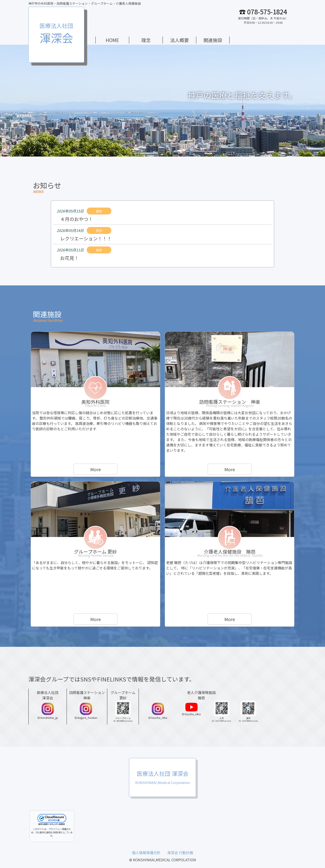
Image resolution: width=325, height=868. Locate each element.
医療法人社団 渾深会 (163, 777)
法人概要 (179, 40)
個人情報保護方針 (146, 853)
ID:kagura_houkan (86, 711)
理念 (146, 40)
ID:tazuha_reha (158, 711)
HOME (112, 40)
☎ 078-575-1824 (263, 11)
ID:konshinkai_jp (48, 711)
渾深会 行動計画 (180, 853)
